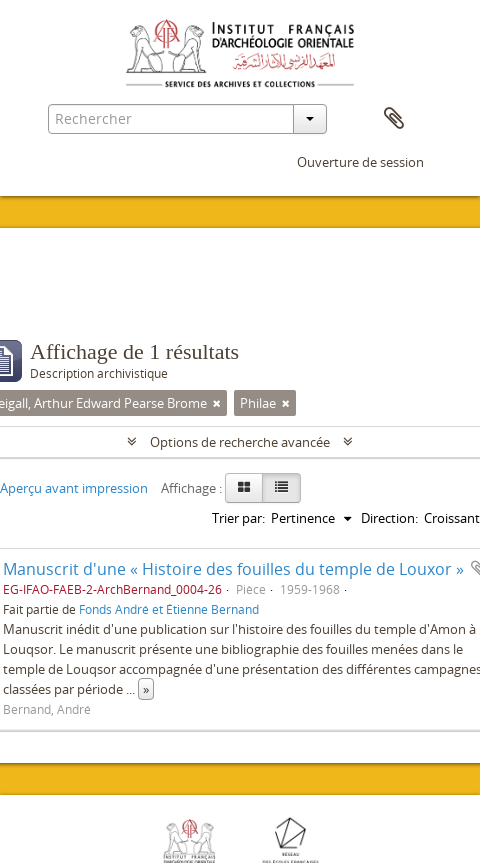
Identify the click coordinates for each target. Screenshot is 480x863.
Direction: (389, 518)
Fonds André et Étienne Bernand (169, 609)
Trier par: (238, 518)
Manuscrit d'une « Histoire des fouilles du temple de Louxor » (233, 569)
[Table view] (281, 488)
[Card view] (244, 488)
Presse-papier (394, 119)
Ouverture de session (360, 162)
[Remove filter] (217, 403)
